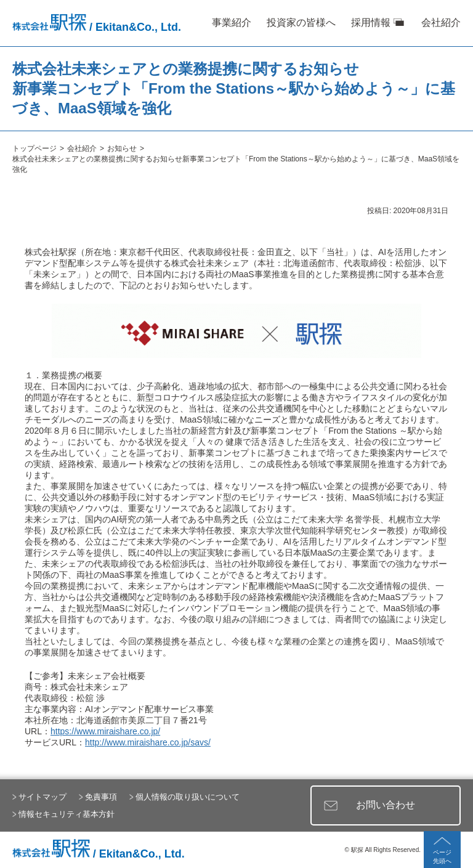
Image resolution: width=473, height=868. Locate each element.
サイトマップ (42, 797)
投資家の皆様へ (301, 22)
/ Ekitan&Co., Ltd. (97, 27)
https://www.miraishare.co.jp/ (105, 731)
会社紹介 (441, 22)
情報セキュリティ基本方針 (67, 814)
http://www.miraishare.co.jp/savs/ (148, 742)
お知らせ (122, 148)
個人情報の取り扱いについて (188, 797)
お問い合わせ (386, 805)
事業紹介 (232, 22)
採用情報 (371, 22)
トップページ (34, 148)
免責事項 (101, 797)
